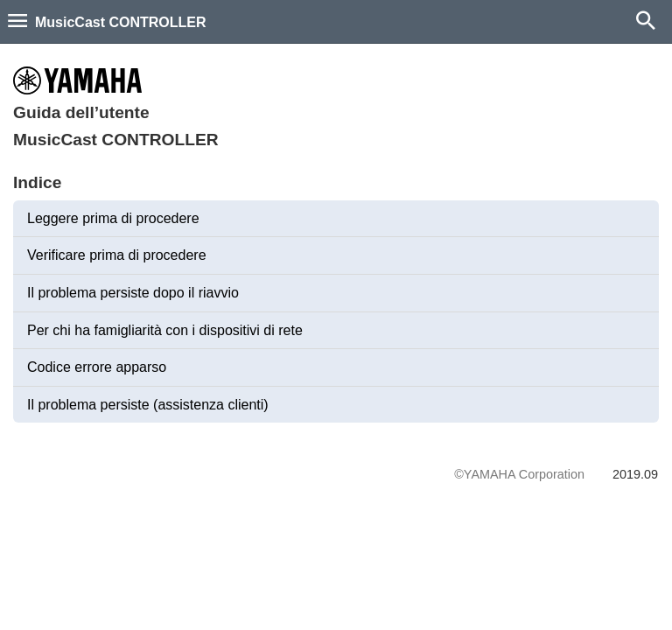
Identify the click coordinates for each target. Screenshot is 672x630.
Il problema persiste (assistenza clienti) (148, 405)
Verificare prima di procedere (117, 255)
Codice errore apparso (97, 367)
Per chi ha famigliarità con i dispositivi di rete (165, 330)
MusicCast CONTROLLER (121, 22)
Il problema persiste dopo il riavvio (133, 293)
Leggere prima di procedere (113, 218)
